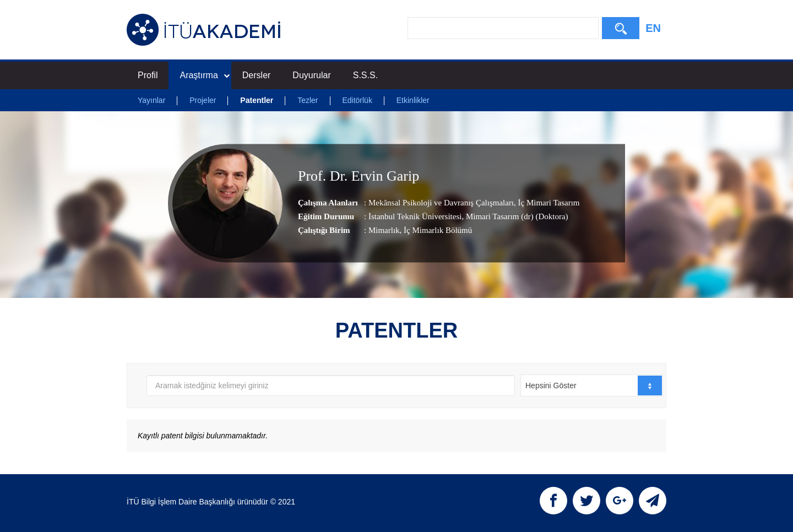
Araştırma (204, 75)
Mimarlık (384, 230)
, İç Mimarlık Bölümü (436, 230)
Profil (148, 75)
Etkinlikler (413, 100)
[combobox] (592, 386)
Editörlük (357, 100)
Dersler (257, 75)
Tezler (308, 100)
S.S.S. (365, 75)
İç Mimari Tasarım (548, 203)
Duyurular (311, 75)
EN (653, 28)
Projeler (203, 100)
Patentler (257, 100)
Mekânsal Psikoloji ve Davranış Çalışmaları (441, 203)
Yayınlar (151, 100)
